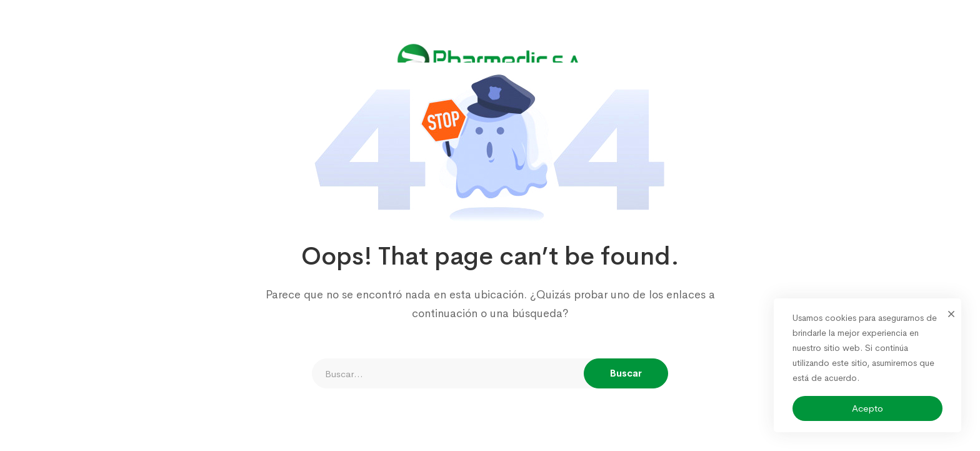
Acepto (867, 408)
